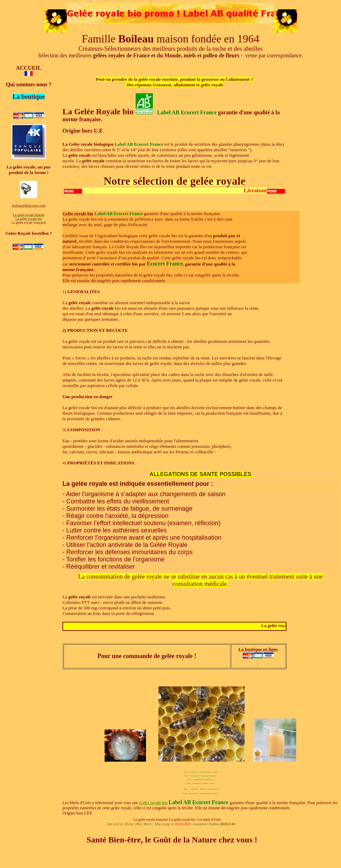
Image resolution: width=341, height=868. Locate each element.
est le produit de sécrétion (187, 144)
